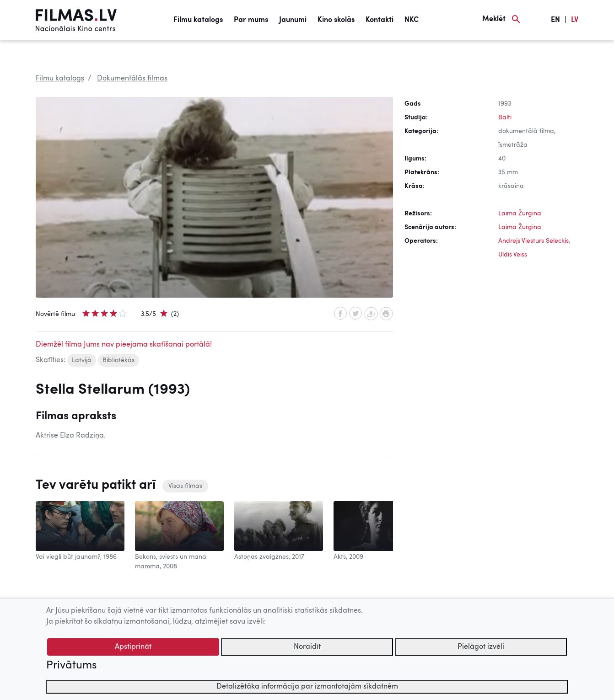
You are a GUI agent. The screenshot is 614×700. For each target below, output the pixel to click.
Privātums (71, 666)
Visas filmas (185, 486)
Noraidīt (307, 647)
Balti (505, 118)
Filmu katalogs (198, 20)
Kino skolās (336, 20)
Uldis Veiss (513, 255)
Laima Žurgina (520, 214)
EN (555, 20)
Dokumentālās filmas (132, 79)
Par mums (251, 20)
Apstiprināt (133, 647)
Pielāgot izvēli (481, 647)
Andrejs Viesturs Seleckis (533, 241)
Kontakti (380, 20)
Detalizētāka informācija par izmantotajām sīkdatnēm (307, 687)
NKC (412, 20)
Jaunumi (293, 20)
